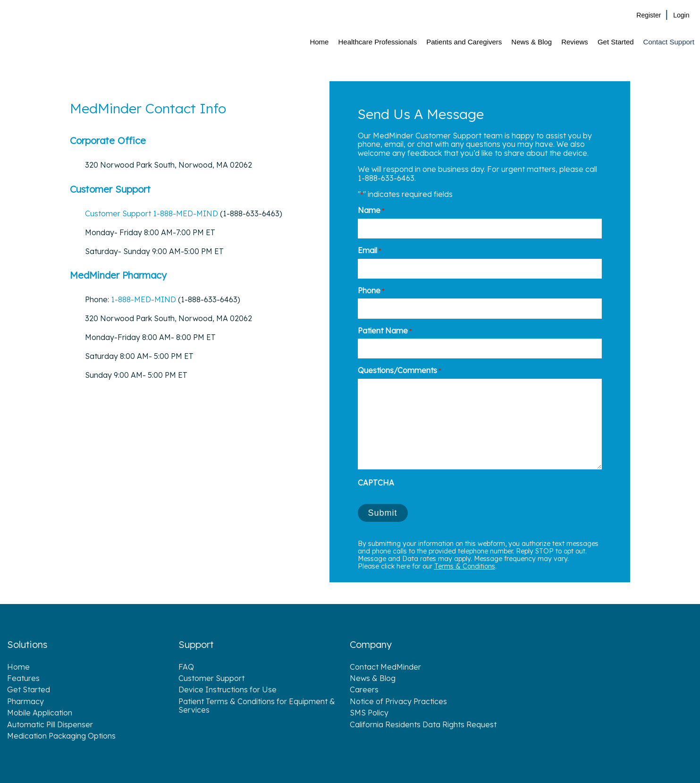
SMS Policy (369, 713)
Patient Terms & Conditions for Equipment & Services (257, 706)
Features (23, 678)
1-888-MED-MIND (186, 213)
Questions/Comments (399, 370)
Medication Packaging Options (61, 736)
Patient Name (385, 331)
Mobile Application (40, 713)
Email (369, 250)
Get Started (29, 689)
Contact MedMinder (385, 667)
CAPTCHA (376, 483)
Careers (364, 689)
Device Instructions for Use (228, 689)
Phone (371, 290)
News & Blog (373, 678)
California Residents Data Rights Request (423, 724)
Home (18, 667)
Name (371, 210)
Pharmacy (25, 701)
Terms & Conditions (465, 566)
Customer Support (119, 213)
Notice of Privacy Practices (398, 701)
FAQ (186, 667)
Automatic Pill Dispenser (50, 724)
